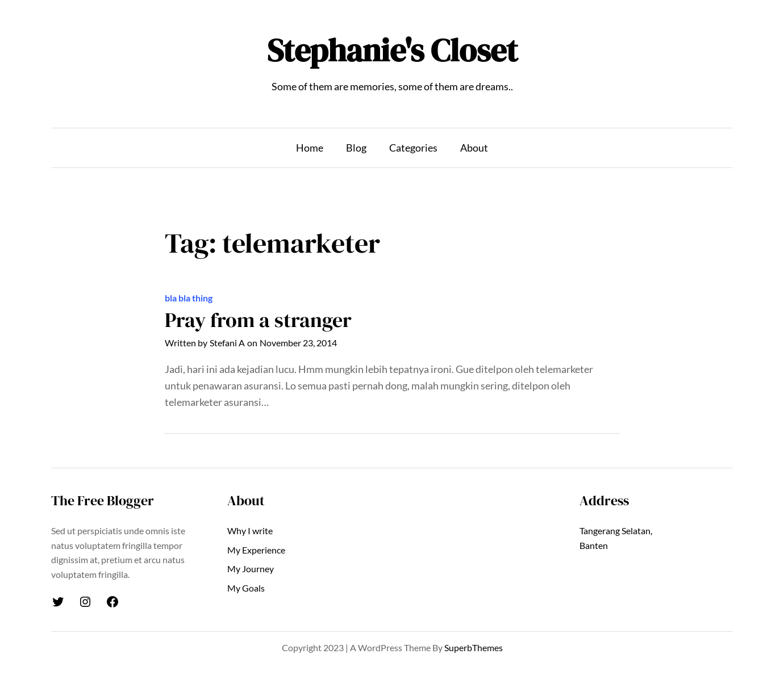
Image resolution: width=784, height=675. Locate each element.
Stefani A (227, 343)
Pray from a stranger (258, 320)
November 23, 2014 (298, 343)
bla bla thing (189, 298)
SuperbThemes (474, 647)
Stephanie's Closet (392, 50)
